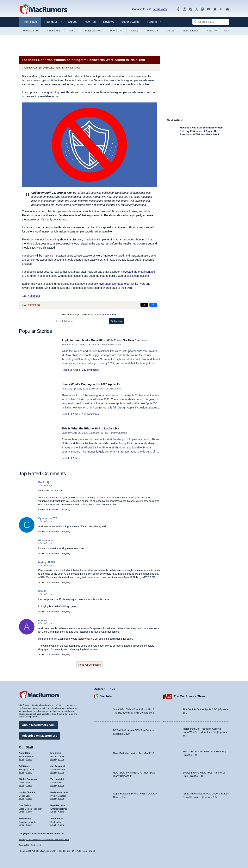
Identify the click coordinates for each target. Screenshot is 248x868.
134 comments (32, 305)
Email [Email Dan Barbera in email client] (22, 810)
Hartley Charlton (118, 433)
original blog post (55, 92)
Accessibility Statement (30, 845)
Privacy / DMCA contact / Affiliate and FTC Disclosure (44, 839)
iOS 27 (73, 31)
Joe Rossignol (114, 345)
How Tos (90, 22)
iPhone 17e (116, 31)
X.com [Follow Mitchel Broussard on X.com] (29, 784)
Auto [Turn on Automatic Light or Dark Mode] (79, 851)
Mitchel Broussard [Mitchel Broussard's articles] (28, 778)
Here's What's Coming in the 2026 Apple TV (95, 384)
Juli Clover (75, 68)
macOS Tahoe (191, 31)
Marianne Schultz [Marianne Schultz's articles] (59, 791)
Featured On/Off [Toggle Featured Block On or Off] (28, 851)
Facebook (34, 296)
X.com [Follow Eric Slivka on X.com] (61, 758)
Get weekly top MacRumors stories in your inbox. (90, 314)
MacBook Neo (93, 31)
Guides (73, 22)
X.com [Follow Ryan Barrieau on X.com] (61, 810)
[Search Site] (211, 22)
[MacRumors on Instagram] (185, 9)
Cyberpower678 (48, 518)
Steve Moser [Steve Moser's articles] (25, 817)
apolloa (43, 620)
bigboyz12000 (47, 562)
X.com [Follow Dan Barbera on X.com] (29, 810)
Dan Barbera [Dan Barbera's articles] (25, 804)
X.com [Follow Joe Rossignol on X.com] (61, 771)
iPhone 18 (152, 31)
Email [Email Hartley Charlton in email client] (22, 797)
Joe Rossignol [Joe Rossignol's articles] (58, 765)
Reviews (109, 22)
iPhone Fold (54, 31)
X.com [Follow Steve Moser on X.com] (29, 823)
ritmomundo (46, 540)
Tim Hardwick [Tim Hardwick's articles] (57, 778)
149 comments (90, 370)
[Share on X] (144, 305)
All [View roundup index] (227, 31)
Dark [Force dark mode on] (91, 851)
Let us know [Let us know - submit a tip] (160, 9)
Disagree (65, 510)
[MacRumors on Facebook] (191, 9)
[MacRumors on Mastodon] (202, 9)
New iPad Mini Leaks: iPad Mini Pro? (134, 752)
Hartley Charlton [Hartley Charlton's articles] (27, 791)
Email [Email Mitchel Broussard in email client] (22, 784)
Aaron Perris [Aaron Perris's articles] (57, 817)
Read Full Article (71, 370)
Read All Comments (90, 665)
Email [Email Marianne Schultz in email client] (53, 797)
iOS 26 (170, 31)
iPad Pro (212, 31)
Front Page (30, 22)
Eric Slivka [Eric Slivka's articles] (56, 752)
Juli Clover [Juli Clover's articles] (24, 765)
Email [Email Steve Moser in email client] (22, 823)
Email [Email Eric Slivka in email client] (53, 758)
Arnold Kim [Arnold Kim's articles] (25, 752)
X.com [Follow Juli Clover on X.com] (29, 771)
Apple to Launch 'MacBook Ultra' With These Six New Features (111, 340)
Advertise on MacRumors (40, 734)
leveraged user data (111, 284)
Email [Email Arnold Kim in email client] (22, 758)
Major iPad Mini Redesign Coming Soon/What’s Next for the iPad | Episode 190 (205, 731)
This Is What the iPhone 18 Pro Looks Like (95, 428)
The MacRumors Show (189, 695)
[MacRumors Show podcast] (178, 9)
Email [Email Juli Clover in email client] (22, 771)
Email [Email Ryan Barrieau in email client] (53, 810)
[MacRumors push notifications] (215, 9)
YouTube (106, 695)
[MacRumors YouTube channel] (209, 9)
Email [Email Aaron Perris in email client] (53, 823)
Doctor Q (44, 482)
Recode (61, 244)
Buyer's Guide (131, 22)
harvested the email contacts (138, 272)
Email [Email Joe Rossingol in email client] (53, 771)
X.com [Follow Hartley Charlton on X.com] (29, 797)
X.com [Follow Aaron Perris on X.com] (61, 823)
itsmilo (42, 591)
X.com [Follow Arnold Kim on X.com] (29, 758)
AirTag (134, 31)
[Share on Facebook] (153, 305)
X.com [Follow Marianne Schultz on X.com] (61, 797)
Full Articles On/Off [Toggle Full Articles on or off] (47, 851)
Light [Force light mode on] (85, 851)
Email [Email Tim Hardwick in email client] (53, 784)
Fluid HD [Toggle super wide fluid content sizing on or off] (70, 851)
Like (57, 510)
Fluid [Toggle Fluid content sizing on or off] (61, 851)
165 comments (90, 414)
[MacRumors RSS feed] (221, 9)
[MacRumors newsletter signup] (227, 9)
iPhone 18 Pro (31, 31)
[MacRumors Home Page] (43, 9)
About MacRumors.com (38, 724)
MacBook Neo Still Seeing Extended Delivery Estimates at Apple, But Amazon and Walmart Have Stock (201, 131)
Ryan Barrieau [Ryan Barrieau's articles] (58, 804)
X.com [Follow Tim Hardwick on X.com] (61, 784)
